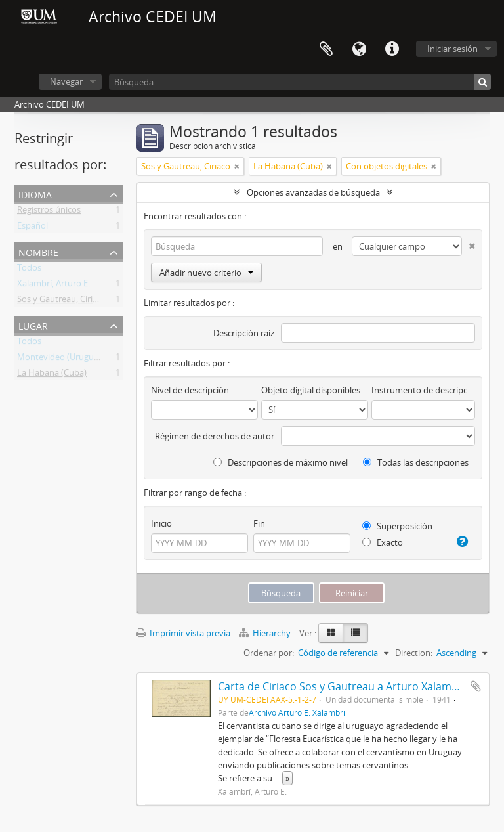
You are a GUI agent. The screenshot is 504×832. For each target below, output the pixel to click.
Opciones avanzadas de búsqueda (313, 192)
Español (32, 228)
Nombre (38, 251)
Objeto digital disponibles (311, 390)
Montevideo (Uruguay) (61, 359)
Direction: (414, 653)
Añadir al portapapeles (476, 686)
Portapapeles (326, 49)
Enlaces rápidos (392, 49)
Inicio (161, 523)
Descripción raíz (244, 333)
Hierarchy (266, 633)
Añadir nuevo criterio (206, 273)
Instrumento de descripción (423, 390)
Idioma (359, 49)
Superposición (397, 526)
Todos (29, 270)
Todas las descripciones (416, 462)
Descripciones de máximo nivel (281, 462)
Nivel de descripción (190, 390)
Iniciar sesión (452, 49)
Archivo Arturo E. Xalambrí (297, 712)
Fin (259, 523)
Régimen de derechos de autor (215, 436)
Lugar (33, 325)
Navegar (66, 81)
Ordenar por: (269, 653)
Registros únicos (49, 212)
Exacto (383, 542)
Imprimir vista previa (183, 633)
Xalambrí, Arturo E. (53, 286)
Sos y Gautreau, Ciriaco (62, 301)
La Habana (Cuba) (52, 375)
